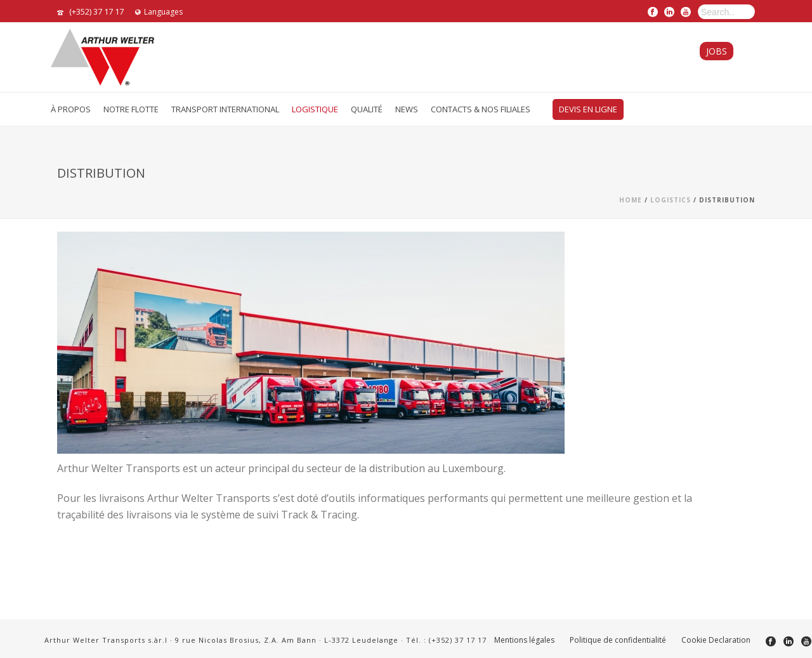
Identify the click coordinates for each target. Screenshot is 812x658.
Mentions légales (524, 640)
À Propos (71, 109)
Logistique (315, 109)
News (407, 109)
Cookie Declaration (716, 640)
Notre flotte (131, 109)
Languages (159, 12)
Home (631, 200)
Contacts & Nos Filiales (481, 109)
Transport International (225, 109)
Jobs (717, 51)
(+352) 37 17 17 (96, 11)
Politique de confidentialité (618, 640)
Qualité (367, 109)
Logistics (671, 200)
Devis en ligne (588, 109)
